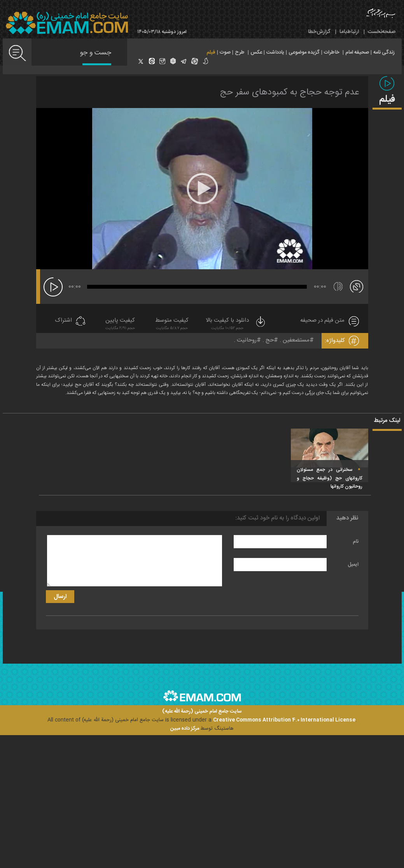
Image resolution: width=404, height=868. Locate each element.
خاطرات (332, 52)
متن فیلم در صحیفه (322, 321)
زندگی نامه (384, 52)
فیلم (211, 52)
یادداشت (275, 52)
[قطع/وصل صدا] (338, 287)
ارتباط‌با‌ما (349, 32)
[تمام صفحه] (357, 286)
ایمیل (353, 565)
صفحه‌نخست (382, 32)
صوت (225, 52)
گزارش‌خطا (319, 32)
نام (356, 542)
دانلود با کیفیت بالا (236, 325)
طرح (240, 52)
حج (270, 340)
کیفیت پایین (120, 325)
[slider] (197, 287)
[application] (202, 189)
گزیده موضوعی (304, 52)
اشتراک (63, 321)
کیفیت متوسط (172, 325)
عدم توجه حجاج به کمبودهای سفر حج (290, 92)
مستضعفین (296, 340)
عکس (256, 52)
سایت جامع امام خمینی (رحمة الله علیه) (202, 712)
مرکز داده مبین (185, 729)
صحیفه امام (357, 52)
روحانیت (247, 340)
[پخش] (53, 287)
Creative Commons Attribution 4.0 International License (284, 720)
